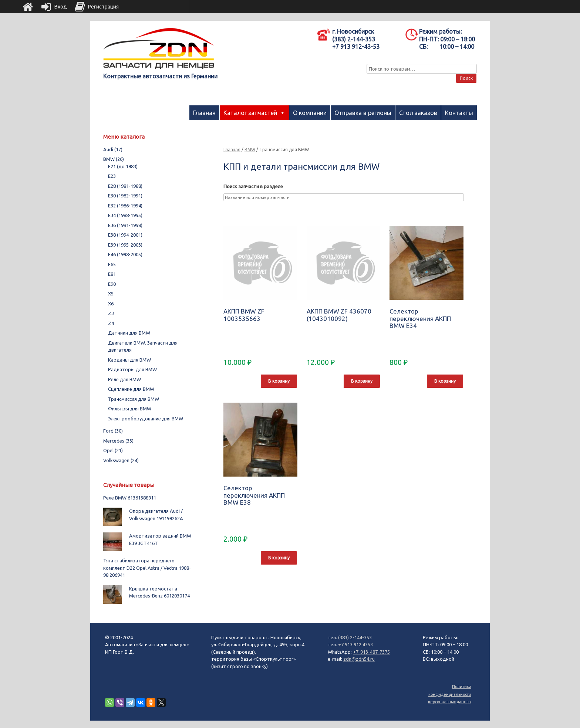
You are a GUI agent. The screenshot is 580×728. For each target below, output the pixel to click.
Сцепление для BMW (131, 389)
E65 (112, 264)
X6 (111, 304)
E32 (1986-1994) (125, 206)
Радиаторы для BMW (132, 369)
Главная (204, 113)
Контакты (459, 113)
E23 (112, 176)
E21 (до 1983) (123, 166)
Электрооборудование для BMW (146, 419)
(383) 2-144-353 (355, 637)
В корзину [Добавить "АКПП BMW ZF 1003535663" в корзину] (279, 381)
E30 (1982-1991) (125, 196)
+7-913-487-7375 (371, 652)
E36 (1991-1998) (125, 225)
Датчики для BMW (129, 333)
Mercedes (118, 441)
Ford (113, 431)
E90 (112, 284)
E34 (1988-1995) (125, 215)
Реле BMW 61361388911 (130, 498)
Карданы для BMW (129, 360)
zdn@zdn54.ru (359, 659)
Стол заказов (418, 113)
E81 (112, 274)
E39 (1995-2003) (125, 245)
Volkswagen (121, 460)
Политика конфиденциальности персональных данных (450, 694)
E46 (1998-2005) (125, 254)
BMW (250, 150)
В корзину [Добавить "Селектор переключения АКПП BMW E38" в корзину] (279, 558)
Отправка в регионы (363, 113)
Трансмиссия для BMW (134, 399)
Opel (113, 450)
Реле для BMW (124, 379)
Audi (113, 149)
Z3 (111, 313)
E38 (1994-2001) (125, 235)
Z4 (111, 323)
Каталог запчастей (250, 113)
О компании (310, 113)
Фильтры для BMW (130, 409)
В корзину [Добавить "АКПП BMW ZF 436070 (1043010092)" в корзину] (362, 381)
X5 (111, 294)
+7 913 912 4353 (355, 644)
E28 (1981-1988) (125, 186)
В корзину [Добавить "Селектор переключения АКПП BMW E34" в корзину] (445, 381)
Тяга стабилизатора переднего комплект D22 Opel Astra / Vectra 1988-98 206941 (147, 568)
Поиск (466, 78)
